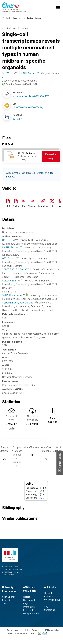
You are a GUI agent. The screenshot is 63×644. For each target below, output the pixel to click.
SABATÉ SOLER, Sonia (15, 269)
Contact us (51, 610)
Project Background (30, 598)
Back (8, 18)
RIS (8, 206)
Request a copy (51, 156)
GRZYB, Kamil (11, 258)
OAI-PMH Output (52, 601)
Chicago (32, 206)
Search (7, 603)
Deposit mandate (50, 595)
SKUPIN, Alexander (14, 295)
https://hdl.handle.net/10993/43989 (31, 96)
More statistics (53, 420)
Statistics (8, 600)
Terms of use (12, 630)
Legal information (30, 605)
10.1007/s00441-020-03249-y (28, 107)
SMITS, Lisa (10, 240)
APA (24, 206)
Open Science (10, 597)
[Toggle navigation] (58, 7)
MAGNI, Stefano (12, 247)
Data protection (31, 615)
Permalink (43, 206)
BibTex (16, 206)
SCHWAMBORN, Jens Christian (20, 302)
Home (15, 18)
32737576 (18, 119)
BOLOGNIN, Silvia (13, 280)
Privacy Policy (31, 630)
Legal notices (31, 610)
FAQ (47, 606)
